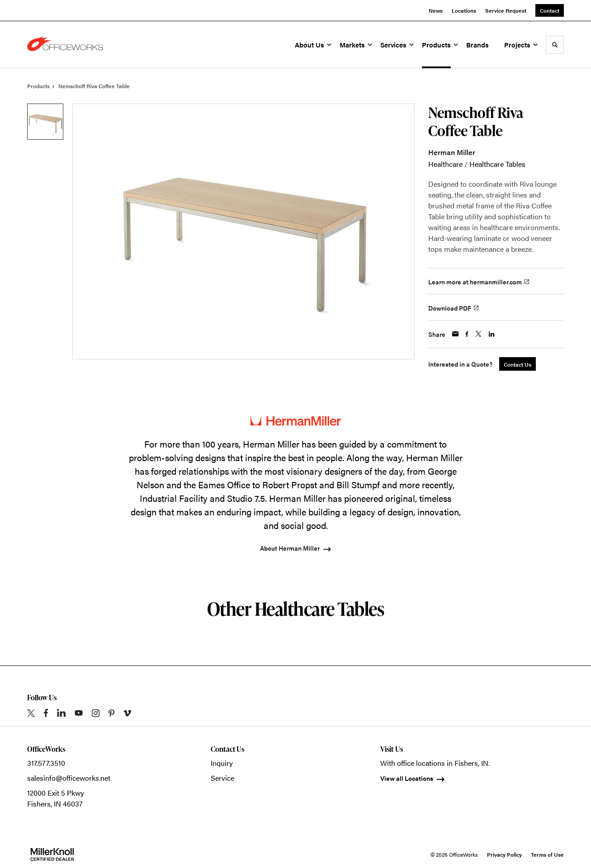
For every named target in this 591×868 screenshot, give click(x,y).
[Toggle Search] (555, 45)
